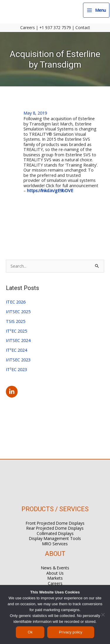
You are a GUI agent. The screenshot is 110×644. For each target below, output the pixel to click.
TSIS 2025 (16, 321)
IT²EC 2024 (16, 350)
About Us (55, 573)
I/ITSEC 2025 (18, 311)
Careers (28, 27)
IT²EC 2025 (16, 331)
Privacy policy (71, 632)
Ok (30, 632)
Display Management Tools (55, 538)
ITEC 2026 (16, 302)
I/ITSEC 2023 (18, 360)
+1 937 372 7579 (55, 27)
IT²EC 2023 (16, 369)
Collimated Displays (55, 533)
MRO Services (55, 544)
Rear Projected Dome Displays (55, 528)
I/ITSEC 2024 (18, 340)
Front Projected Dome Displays (55, 523)
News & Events (55, 568)
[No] (103, 615)
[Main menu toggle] (96, 10)
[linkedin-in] (13, 392)
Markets (55, 578)
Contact (83, 27)
